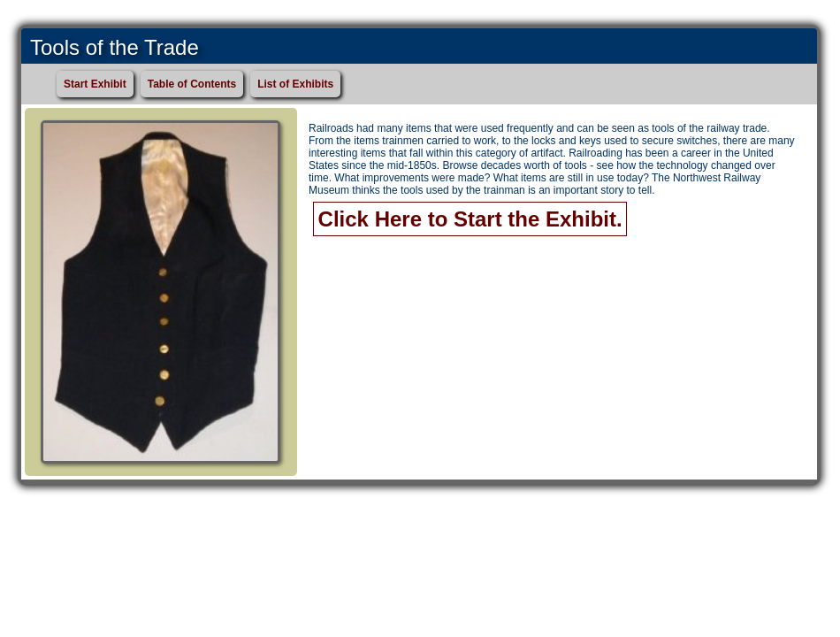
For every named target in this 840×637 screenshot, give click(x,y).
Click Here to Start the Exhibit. (470, 219)
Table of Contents (192, 84)
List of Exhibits (295, 84)
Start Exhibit (95, 84)
